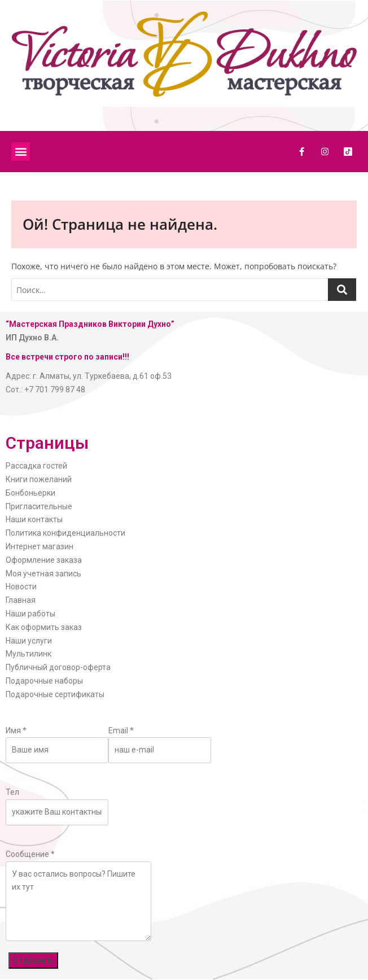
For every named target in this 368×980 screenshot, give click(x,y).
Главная (21, 600)
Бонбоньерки (30, 493)
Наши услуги (29, 641)
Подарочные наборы (44, 681)
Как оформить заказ (44, 627)
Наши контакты (34, 519)
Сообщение (30, 854)
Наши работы (30, 614)
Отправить (33, 960)
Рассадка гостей (36, 466)
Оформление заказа (44, 560)
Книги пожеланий (39, 479)
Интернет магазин (40, 546)
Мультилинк (29, 654)
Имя (16, 730)
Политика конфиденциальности (65, 533)
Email (121, 730)
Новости (21, 587)
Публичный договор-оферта (58, 667)
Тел (12, 792)
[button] (21, 152)
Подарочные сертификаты (55, 694)
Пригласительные (39, 506)
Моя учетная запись (43, 574)
